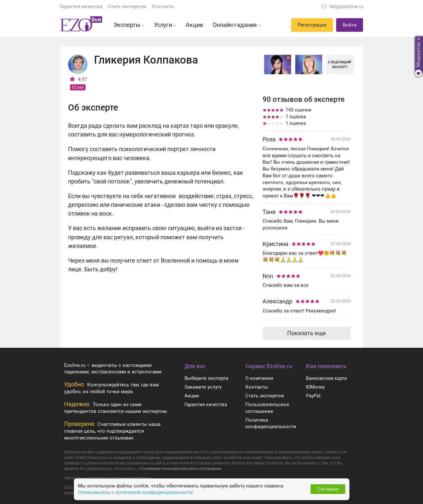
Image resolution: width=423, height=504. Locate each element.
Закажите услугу (203, 387)
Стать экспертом (127, 6)
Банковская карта (326, 378)
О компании (259, 378)
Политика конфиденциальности (271, 423)
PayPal (313, 396)
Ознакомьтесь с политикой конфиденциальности (135, 492)
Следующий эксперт (340, 64)
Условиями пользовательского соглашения (181, 469)
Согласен (328, 489)
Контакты (163, 6)
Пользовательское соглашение (267, 408)
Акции (192, 396)
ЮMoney (315, 387)
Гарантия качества (81, 6)
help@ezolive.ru (346, 6)
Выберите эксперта (206, 378)
